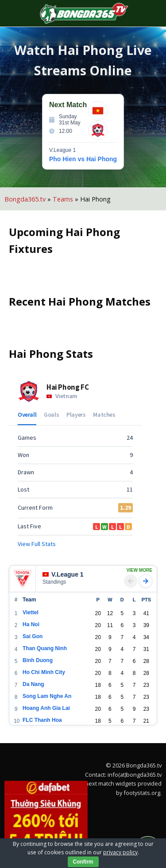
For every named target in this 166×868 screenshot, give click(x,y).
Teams (63, 199)
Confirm (83, 862)
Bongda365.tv (25, 199)
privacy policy (120, 852)
